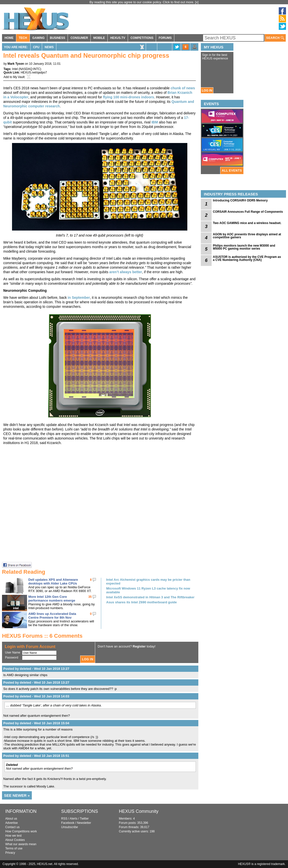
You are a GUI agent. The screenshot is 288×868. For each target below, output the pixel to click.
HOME (9, 38)
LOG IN (207, 91)
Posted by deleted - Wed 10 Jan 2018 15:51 (36, 756)
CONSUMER (79, 38)
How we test (13, 836)
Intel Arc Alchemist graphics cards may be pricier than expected (148, 582)
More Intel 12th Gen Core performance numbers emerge (52, 599)
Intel (15, 69)
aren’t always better (126, 272)
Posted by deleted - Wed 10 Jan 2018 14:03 (36, 696)
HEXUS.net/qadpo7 (34, 73)
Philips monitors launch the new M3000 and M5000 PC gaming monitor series (244, 247)
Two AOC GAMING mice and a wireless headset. (247, 223)
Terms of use (14, 848)
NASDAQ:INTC (30, 69)
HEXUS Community (139, 811)
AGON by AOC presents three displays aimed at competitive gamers (247, 236)
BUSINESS (57, 38)
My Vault (19, 77)
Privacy (10, 853)
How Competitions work (21, 831)
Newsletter (84, 823)
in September (79, 298)
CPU (36, 47)
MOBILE (99, 38)
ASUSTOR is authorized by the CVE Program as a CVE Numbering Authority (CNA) (247, 258)
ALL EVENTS (232, 171)
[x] (197, 2)
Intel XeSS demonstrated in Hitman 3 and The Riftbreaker (150, 597)
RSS (64, 819)
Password (12, 658)
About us (11, 819)
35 (90, 597)
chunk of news (183, 88)
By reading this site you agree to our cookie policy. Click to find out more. (142, 2)
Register (139, 646)
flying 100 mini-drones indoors (128, 97)
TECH (23, 38)
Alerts (74, 819)
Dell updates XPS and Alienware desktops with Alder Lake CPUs (53, 582)
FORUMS (165, 38)
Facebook (68, 823)
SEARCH (275, 38)
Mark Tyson (16, 64)
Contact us (12, 827)
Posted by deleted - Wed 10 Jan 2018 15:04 (36, 723)
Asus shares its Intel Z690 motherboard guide (141, 602)
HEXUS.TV (118, 38)
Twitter (84, 819)
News (49, 47)
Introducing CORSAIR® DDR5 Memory (240, 200)
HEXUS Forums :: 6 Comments (42, 636)
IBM (155, 122)
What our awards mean (21, 844)
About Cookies (15, 840)
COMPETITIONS (142, 38)
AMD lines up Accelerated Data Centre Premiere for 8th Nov (52, 616)
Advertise (12, 823)
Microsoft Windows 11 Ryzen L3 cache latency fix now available (148, 590)
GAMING (38, 38)
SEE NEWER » (17, 795)
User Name (13, 653)
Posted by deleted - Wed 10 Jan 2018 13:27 (36, 669)
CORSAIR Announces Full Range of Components (248, 212)
